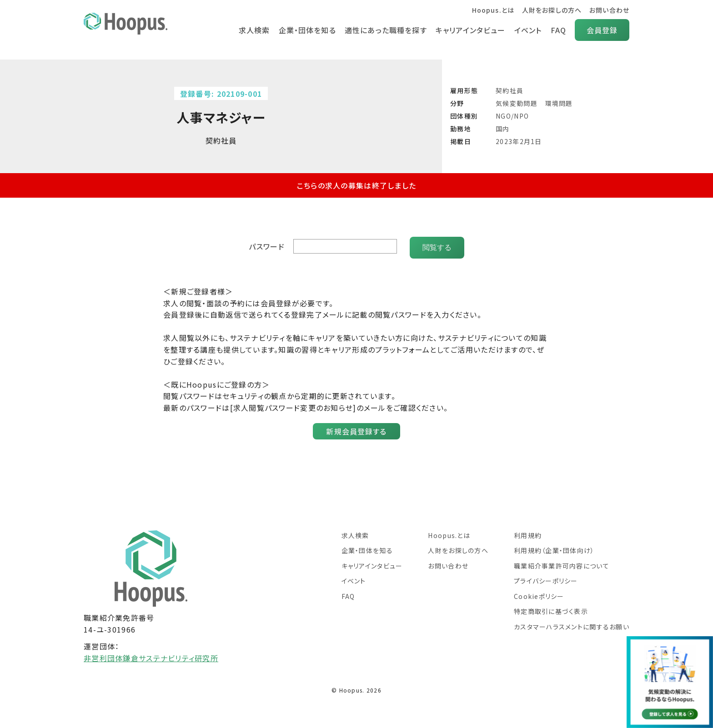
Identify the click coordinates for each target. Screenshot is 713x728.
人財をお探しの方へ (551, 10)
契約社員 (510, 90)
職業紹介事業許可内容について (562, 563)
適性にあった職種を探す (384, 30)
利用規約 (528, 533)
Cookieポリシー (539, 593)
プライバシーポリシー (546, 578)
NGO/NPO (512, 116)
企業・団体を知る (305, 30)
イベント (527, 30)
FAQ (558, 30)
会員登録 (602, 30)
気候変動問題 (517, 103)
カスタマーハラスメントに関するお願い (572, 624)
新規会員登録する (356, 429)
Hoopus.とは (492, 10)
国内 (503, 129)
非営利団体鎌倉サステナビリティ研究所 (151, 655)
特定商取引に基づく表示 (551, 608)
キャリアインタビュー (469, 30)
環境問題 (559, 103)
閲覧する (437, 245)
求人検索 (252, 30)
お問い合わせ (609, 10)
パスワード (267, 245)
